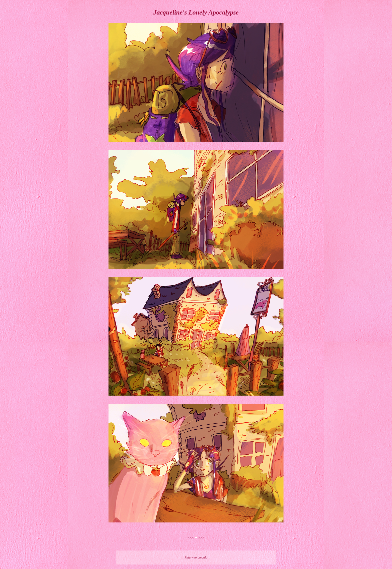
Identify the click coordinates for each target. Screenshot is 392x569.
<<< (191, 538)
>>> (201, 538)
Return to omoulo (196, 557)
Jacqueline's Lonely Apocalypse (196, 12)
